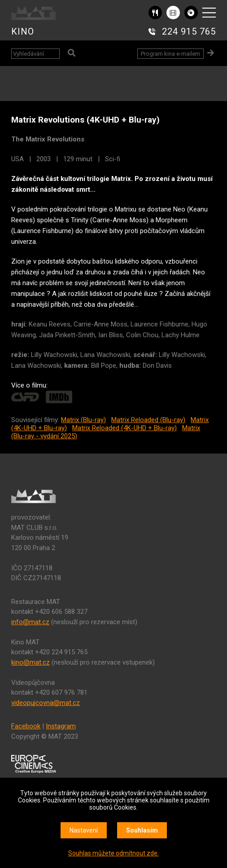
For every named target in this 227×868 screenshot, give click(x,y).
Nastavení (84, 830)
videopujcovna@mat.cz (46, 703)
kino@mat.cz (31, 662)
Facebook (26, 726)
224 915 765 (189, 31)
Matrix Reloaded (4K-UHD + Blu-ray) (124, 428)
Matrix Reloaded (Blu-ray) (148, 420)
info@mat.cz (30, 622)
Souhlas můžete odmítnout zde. (113, 853)
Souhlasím (142, 830)
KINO (23, 31)
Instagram (61, 726)
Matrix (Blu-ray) (83, 420)
